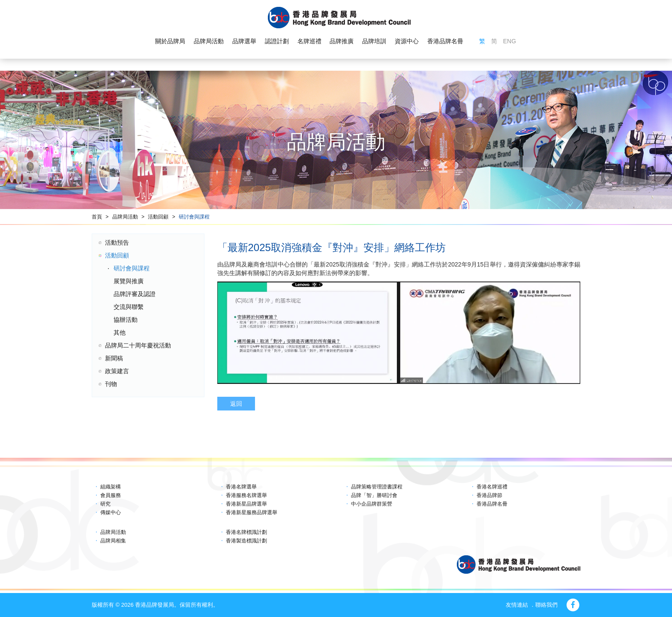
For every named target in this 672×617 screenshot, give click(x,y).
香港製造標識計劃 (246, 541)
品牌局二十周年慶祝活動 (138, 345)
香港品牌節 (489, 495)
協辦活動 (126, 320)
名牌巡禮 (309, 41)
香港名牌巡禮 (492, 487)
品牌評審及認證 (135, 294)
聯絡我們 (546, 605)
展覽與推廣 (129, 281)
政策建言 (117, 371)
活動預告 (117, 243)
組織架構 (111, 487)
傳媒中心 (111, 512)
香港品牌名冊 (445, 41)
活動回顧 (158, 217)
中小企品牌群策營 (372, 504)
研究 (105, 504)
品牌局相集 (113, 541)
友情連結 (517, 605)
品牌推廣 (342, 41)
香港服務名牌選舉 (246, 495)
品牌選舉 (244, 41)
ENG (510, 41)
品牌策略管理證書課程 (377, 487)
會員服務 (111, 495)
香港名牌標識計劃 (246, 532)
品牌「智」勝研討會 (374, 495)
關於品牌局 (170, 41)
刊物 (111, 384)
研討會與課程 (194, 217)
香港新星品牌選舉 (246, 504)
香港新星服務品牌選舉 (252, 512)
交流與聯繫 (129, 307)
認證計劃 (277, 41)
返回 (236, 404)
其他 (120, 332)
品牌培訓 (374, 41)
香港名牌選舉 (241, 487)
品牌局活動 (209, 41)
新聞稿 (114, 358)
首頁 (97, 217)
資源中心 (407, 41)
